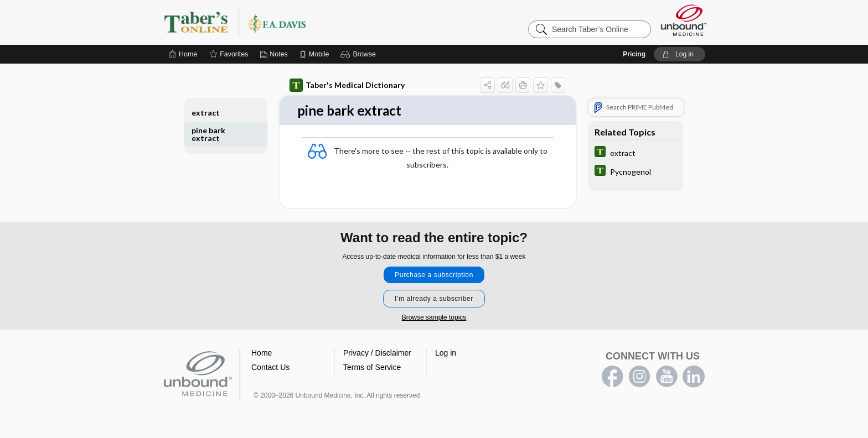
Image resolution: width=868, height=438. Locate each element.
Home (262, 353)
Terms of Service (372, 368)
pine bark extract (208, 134)
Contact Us (270, 368)
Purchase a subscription (434, 275)
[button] (360, 54)
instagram (639, 377)
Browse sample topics (434, 318)
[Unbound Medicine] (684, 20)
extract (206, 113)
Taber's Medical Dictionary (347, 85)
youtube (666, 377)
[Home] (183, 54)
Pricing (634, 54)
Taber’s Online (301, 22)
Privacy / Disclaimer (377, 353)
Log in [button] (446, 353)
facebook (612, 377)
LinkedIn (694, 377)
